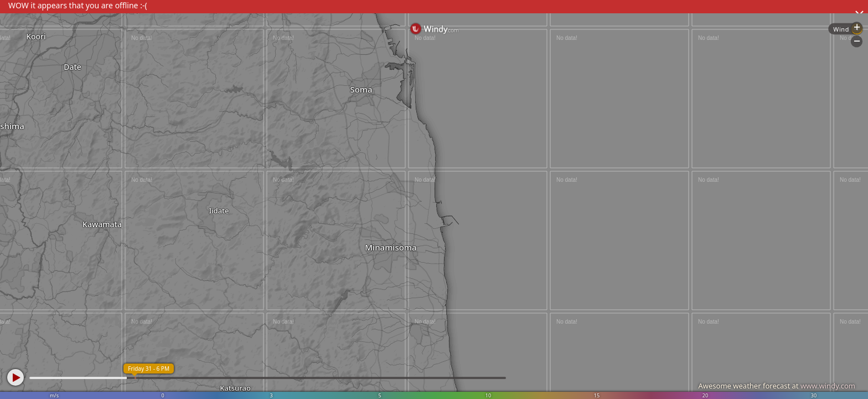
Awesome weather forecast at (777, 386)
